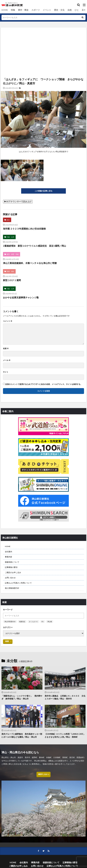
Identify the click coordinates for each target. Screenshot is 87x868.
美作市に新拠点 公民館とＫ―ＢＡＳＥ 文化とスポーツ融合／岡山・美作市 (65, 697)
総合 (84, 10)
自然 (62, 10)
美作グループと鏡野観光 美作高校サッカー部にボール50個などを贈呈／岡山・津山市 (22, 735)
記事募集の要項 (11, 567)
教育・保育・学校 (13, 254)
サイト (6, 372)
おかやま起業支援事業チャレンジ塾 (21, 297)
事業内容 (8, 557)
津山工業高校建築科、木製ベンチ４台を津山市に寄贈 (30, 263)
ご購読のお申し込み (13, 572)
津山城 (50, 622)
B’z (43, 622)
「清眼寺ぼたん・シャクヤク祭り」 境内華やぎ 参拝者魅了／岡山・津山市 (22, 697)
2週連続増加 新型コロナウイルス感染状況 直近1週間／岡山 (34, 246)
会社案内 (8, 552)
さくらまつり (33, 622)
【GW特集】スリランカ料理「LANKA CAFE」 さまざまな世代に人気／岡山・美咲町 (65, 735)
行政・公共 (10, 237)
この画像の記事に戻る (44, 191)
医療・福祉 (10, 271)
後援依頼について (12, 562)
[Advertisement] (44, 41)
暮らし (76, 10)
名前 (6, 349)
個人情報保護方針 (12, 588)
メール (7, 360)
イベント (42, 10)
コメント (8, 321)
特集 (12, 10)
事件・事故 (21, 10)
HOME (4, 10)
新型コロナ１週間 (12, 280)
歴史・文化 (53, 10)
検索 (7, 641)
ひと (69, 10)
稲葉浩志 (22, 622)
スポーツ (32, 10)
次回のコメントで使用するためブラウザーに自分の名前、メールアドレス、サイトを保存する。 (44, 384)
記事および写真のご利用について (18, 583)
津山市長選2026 (10, 622)
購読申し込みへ (44, 775)
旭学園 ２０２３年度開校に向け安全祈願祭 (24, 229)
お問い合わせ (10, 578)
